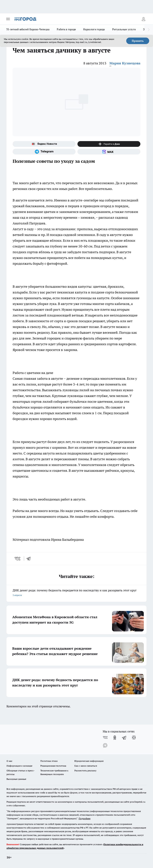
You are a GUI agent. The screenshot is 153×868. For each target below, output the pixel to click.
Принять (138, 41)
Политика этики (49, 761)
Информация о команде (19, 766)
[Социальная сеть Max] (109, 152)
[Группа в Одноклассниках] (115, 738)
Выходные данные (16, 779)
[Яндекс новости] (44, 144)
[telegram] (30, 559)
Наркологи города (94, 29)
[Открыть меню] (8, 19)
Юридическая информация (89, 761)
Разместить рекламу (85, 771)
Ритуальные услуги (124, 29)
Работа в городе (66, 29)
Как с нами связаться (86, 766)
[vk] (18, 559)
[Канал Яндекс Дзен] (109, 144)
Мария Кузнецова (125, 63)
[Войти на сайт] (143, 19)
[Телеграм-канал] (44, 152)
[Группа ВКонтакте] (105, 738)
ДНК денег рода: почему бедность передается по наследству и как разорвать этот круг (76, 593)
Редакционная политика (53, 766)
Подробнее (85, 818)
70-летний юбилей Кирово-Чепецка (28, 29)
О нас (9, 761)
